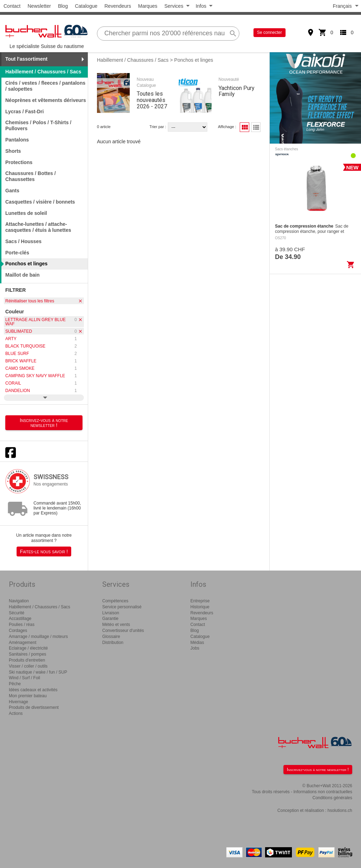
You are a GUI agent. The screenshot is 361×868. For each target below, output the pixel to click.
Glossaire (111, 637)
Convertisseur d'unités (123, 631)
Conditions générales (332, 798)
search (233, 34)
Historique (200, 607)
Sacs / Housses (23, 241)
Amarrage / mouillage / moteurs (38, 637)
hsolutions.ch (340, 810)
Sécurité (17, 613)
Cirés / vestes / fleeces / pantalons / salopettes (45, 86)
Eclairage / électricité (28, 648)
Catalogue (86, 6)
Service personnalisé (122, 607)
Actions (16, 713)
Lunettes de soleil (26, 213)
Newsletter (39, 6)
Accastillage (20, 619)
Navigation (19, 601)
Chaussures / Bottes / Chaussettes (30, 176)
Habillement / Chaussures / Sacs (133, 60)
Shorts (13, 151)
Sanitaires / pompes (27, 654)
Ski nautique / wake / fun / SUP (38, 672)
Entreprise (200, 601)
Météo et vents (116, 625)
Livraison (111, 613)
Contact (12, 6)
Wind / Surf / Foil (25, 678)
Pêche (15, 684)
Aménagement (23, 643)
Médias (197, 643)
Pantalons (17, 140)
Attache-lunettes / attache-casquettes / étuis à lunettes (38, 227)
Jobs (195, 648)
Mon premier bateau (28, 696)
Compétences (115, 601)
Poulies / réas (22, 625)
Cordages (18, 631)
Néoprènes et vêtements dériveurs (46, 100)
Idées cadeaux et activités (33, 690)
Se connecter (270, 32)
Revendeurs (118, 6)
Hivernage (19, 702)
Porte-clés (17, 253)
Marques (148, 6)
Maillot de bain (22, 275)
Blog (63, 6)
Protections (19, 162)
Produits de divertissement (34, 707)
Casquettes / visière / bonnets (40, 202)
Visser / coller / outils (28, 666)
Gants (12, 191)
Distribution (113, 643)
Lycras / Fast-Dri (25, 111)
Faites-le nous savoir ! (44, 551)
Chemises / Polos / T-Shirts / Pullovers (38, 125)
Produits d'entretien (27, 660)
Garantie (110, 619)
